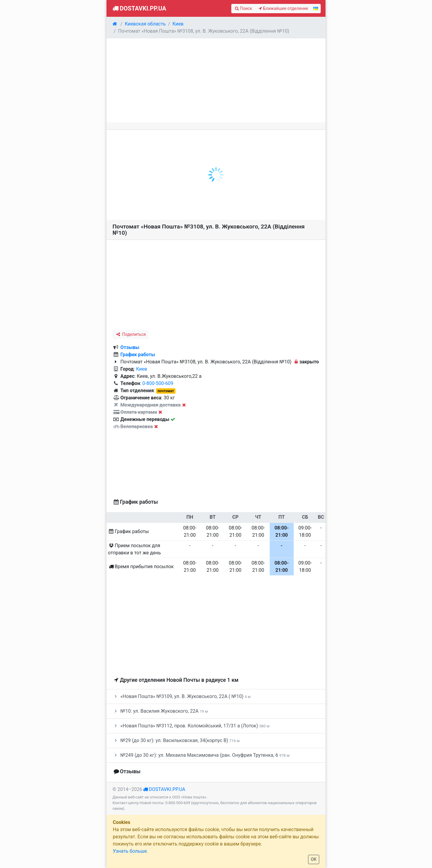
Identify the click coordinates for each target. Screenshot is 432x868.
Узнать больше (130, 851)
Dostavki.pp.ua (139, 8)
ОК (314, 859)
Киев (141, 369)
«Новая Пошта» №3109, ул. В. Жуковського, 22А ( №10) (181, 696)
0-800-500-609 (158, 383)
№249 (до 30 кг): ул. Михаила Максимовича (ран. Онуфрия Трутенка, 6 (201, 755)
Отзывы (130, 347)
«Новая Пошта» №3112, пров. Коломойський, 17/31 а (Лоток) (191, 726)
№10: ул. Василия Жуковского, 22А (160, 711)
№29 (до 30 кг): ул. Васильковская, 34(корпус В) (176, 740)
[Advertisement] (216, 80)
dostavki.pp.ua (167, 789)
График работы (138, 355)
